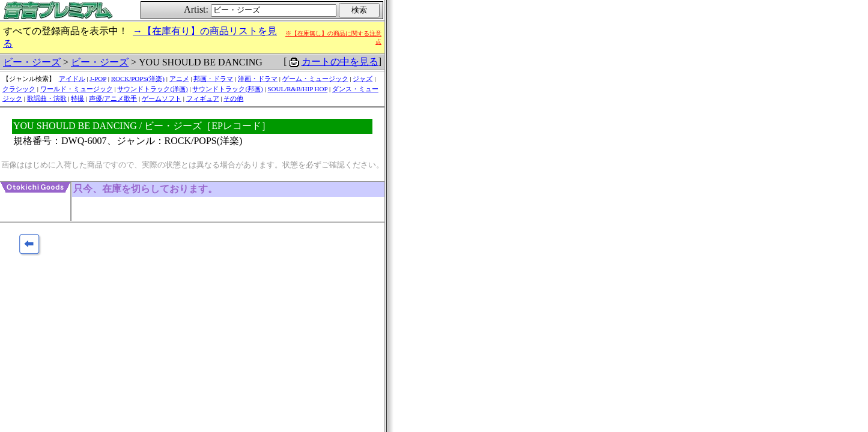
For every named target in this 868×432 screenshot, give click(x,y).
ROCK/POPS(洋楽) (138, 79)
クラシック (19, 89)
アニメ (179, 79)
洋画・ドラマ (258, 79)
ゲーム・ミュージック (315, 79)
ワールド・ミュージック (77, 89)
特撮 (77, 98)
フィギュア (203, 98)
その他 (233, 98)
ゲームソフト (162, 98)
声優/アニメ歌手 (113, 98)
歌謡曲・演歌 (47, 98)
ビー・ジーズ (32, 62)
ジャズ (363, 79)
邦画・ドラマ (213, 79)
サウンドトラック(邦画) (227, 89)
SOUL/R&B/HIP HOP (297, 89)
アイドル (72, 79)
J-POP (98, 79)
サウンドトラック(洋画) (152, 89)
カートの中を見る (340, 61)
